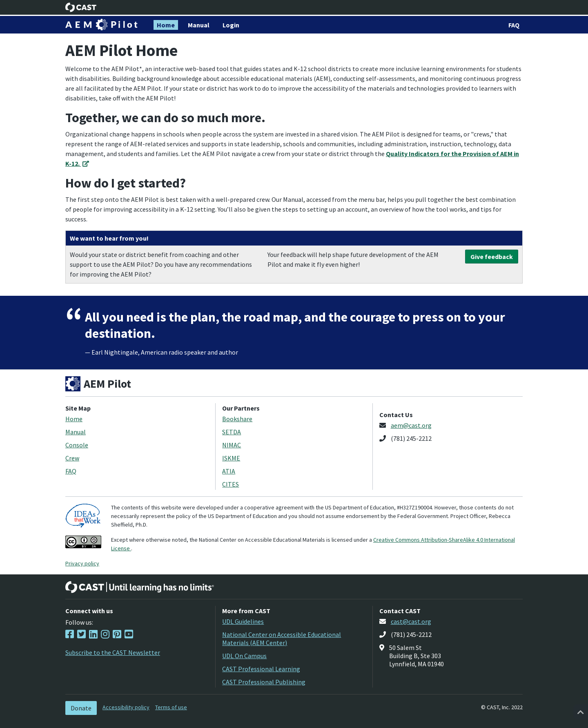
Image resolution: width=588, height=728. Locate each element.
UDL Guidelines (243, 621)
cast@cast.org (411, 621)
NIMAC (232, 445)
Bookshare (237, 419)
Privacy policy (82, 563)
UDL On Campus (244, 656)
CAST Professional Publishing (264, 682)
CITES (231, 484)
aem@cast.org (411, 425)
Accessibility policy (126, 707)
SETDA (232, 432)
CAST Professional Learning (261, 669)
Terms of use (171, 707)
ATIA (229, 471)
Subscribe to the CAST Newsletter (113, 652)
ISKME (231, 458)
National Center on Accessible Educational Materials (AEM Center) (282, 639)
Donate (81, 708)
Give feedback (492, 257)
